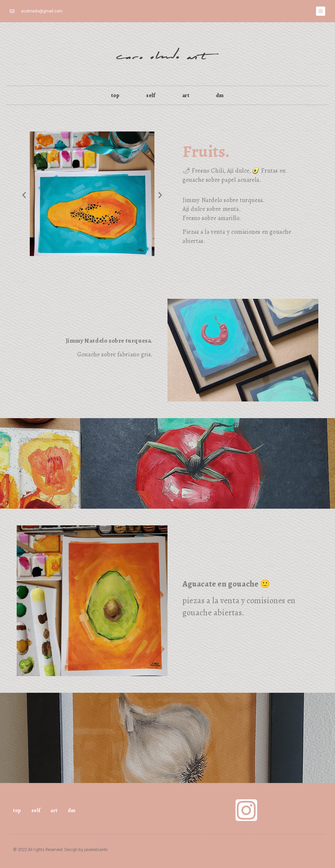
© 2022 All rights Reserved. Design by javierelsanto (60, 850)
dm (220, 95)
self (151, 95)
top (115, 95)
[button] (24, 195)
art (186, 95)
